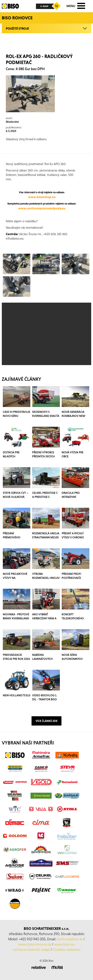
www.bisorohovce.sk (35, 944)
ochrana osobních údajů (31, 949)
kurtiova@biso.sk (70, 939)
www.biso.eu (64, 944)
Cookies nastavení (67, 949)
